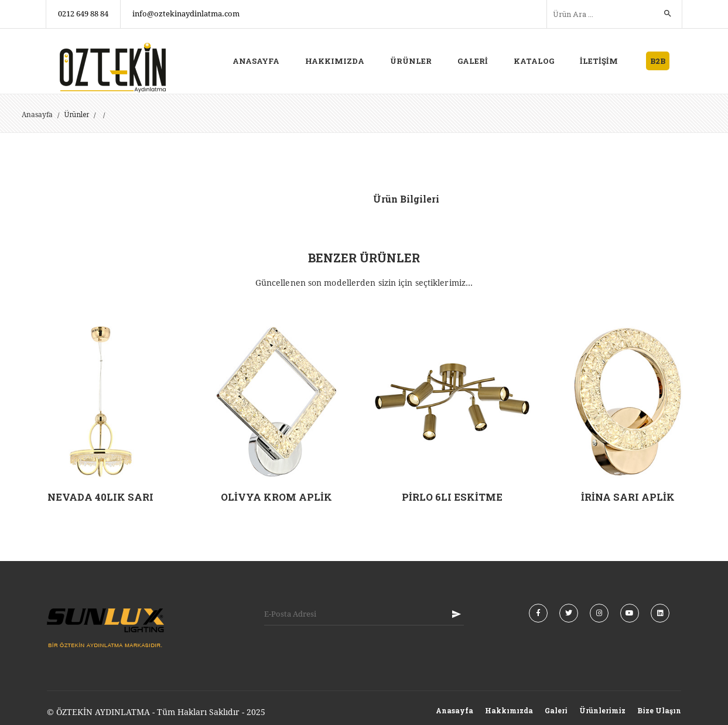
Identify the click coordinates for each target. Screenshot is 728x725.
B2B (658, 61)
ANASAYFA (256, 61)
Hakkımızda (509, 710)
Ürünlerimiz (602, 710)
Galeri (556, 710)
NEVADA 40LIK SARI (101, 497)
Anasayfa (37, 115)
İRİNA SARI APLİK (628, 497)
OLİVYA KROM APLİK (276, 497)
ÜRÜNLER (411, 61)
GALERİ (473, 61)
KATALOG (534, 61)
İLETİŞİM (599, 61)
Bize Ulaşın (659, 710)
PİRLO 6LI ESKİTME (452, 497)
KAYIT (456, 614)
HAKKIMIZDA (335, 61)
